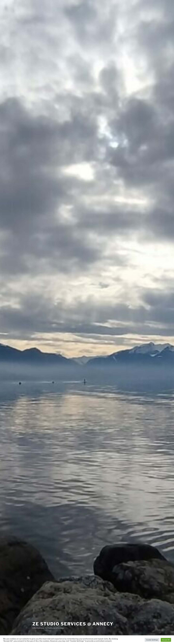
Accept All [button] (166, 640)
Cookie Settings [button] (152, 640)
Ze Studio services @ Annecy (73, 624)
